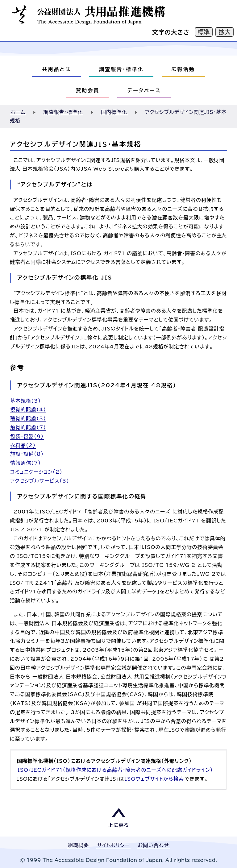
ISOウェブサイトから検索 (154, 779)
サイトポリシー (113, 845)
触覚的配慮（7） (28, 427)
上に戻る (118, 825)
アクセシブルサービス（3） (40, 481)
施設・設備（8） (27, 454)
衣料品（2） (23, 445)
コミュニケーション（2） (36, 472)
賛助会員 (88, 90)
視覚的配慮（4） (28, 409)
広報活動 (183, 69)
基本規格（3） (25, 401)
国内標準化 (114, 112)
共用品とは (56, 69)
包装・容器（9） (27, 436)
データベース (144, 90)
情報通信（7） (25, 463)
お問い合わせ (154, 845)
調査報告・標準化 (121, 69)
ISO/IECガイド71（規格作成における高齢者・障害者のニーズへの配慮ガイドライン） (115, 770)
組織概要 (78, 845)
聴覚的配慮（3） (28, 418)
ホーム (18, 112)
